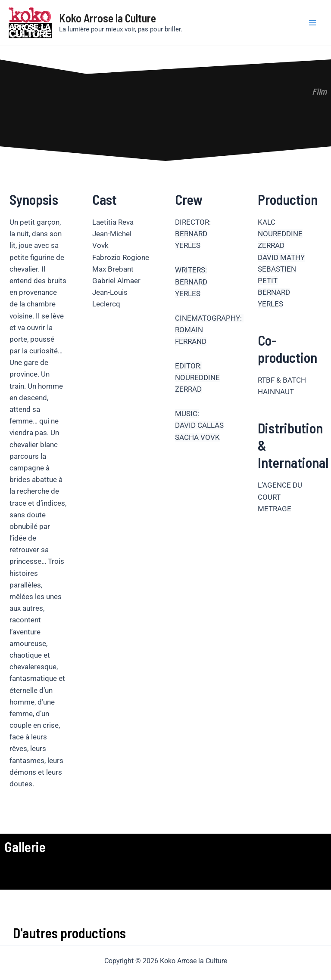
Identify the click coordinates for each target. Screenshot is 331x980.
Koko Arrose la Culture (108, 18)
